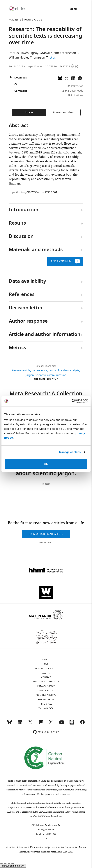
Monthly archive (46, 695)
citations (75, 95)
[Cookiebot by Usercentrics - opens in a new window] (72, 401)
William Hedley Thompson (27, 58)
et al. (53, 58)
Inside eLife (46, 691)
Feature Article (33, 20)
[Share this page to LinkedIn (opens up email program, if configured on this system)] (73, 78)
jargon (30, 375)
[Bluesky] (10, 724)
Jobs (46, 664)
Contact (46, 677)
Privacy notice (46, 543)
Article (29, 113)
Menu (73, 9)
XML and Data (46, 708)
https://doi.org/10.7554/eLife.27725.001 (33, 192)
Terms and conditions (46, 682)
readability (55, 371)
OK (46, 464)
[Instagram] (51, 724)
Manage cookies (70, 452)
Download (18, 78)
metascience (39, 371)
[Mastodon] (41, 724)
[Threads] (72, 724)
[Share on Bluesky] (60, 78)
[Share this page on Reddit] (80, 78)
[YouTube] (62, 724)
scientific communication (51, 375)
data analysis (71, 371)
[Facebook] (82, 724)
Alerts (46, 673)
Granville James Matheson (58, 53)
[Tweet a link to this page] (67, 78)
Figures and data (63, 113)
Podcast (46, 484)
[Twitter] (30, 724)
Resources (46, 704)
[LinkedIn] (20, 724)
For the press (46, 699)
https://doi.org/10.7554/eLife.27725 (48, 67)
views (75, 86)
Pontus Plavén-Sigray (24, 53)
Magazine (15, 20)
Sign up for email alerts (46, 534)
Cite (14, 85)
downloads (73, 91)
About (46, 659)
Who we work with (46, 668)
